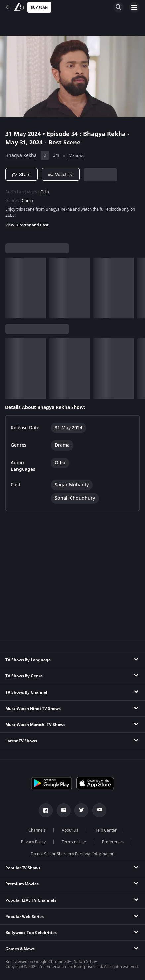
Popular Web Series (24, 917)
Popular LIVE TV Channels (31, 900)
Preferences (113, 842)
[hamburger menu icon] (134, 7)
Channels (37, 830)
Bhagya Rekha (21, 156)
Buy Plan (39, 7)
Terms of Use (74, 842)
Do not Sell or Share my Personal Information (72, 854)
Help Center (105, 830)
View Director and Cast (27, 225)
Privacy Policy (33, 842)
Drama (27, 201)
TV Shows (76, 156)
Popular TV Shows (23, 868)
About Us (70, 830)
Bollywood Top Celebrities (31, 933)
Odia (45, 192)
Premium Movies (22, 884)
